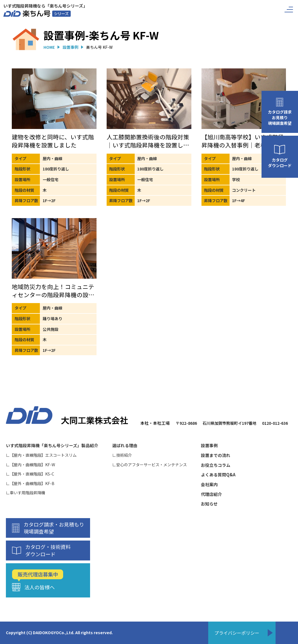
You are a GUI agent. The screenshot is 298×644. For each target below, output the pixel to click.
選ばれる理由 (125, 446)
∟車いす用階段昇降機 (26, 493)
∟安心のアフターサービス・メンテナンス (150, 465)
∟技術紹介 (122, 455)
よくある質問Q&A (218, 475)
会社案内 (209, 484)
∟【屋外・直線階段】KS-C (30, 474)
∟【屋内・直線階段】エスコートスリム (41, 455)
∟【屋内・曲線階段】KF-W (30, 465)
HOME (49, 47)
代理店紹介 (211, 494)
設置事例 (70, 47)
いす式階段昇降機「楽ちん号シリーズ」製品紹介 (52, 446)
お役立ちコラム (216, 465)
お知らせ (209, 504)
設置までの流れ (216, 455)
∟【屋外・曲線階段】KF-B (30, 483)
